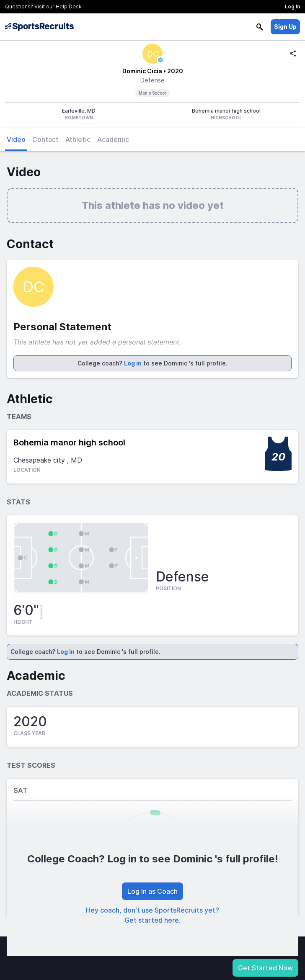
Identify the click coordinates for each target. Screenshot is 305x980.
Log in (133, 363)
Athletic (78, 139)
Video (16, 139)
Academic (113, 139)
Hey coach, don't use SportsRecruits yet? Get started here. (152, 915)
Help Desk (69, 6)
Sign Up (285, 27)
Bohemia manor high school (69, 442)
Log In (292, 6)
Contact (45, 139)
